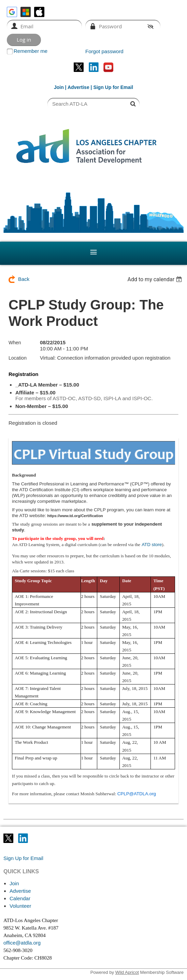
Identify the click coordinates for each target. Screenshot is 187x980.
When (15, 343)
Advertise (78, 87)
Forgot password (104, 51)
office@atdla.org (22, 943)
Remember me (31, 51)
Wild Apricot (127, 972)
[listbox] (155, 279)
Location (18, 358)
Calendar (20, 898)
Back (24, 279)
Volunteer (20, 906)
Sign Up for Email (23, 858)
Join (59, 87)
